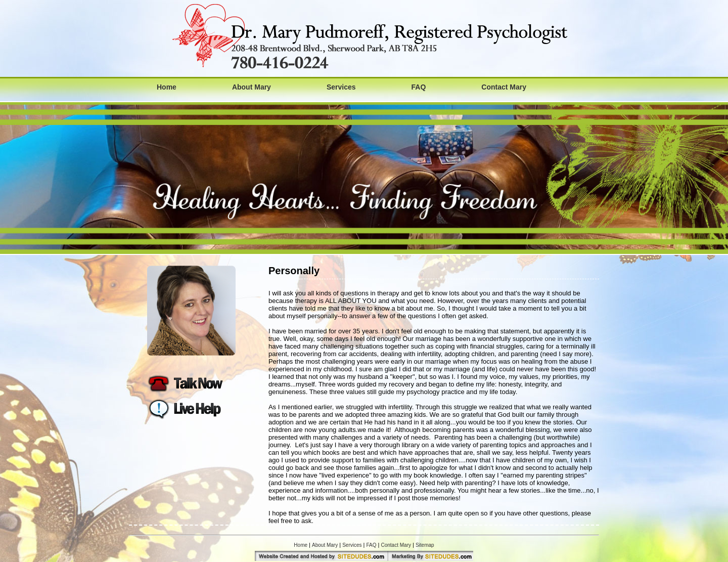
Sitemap (425, 545)
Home (167, 87)
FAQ (419, 87)
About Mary (252, 87)
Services (341, 87)
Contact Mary (504, 87)
